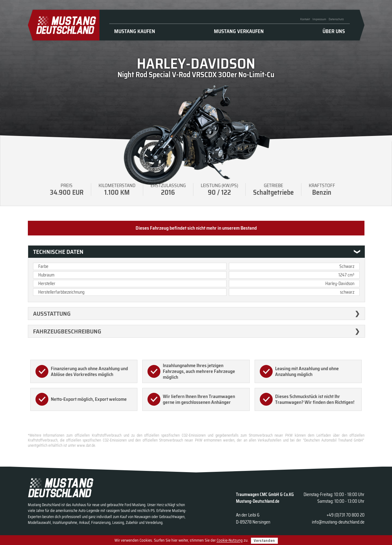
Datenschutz (336, 19)
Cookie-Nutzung (230, 541)
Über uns (334, 31)
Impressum (319, 19)
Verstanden (264, 541)
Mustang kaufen (135, 31)
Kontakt (305, 19)
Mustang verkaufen (239, 31)
